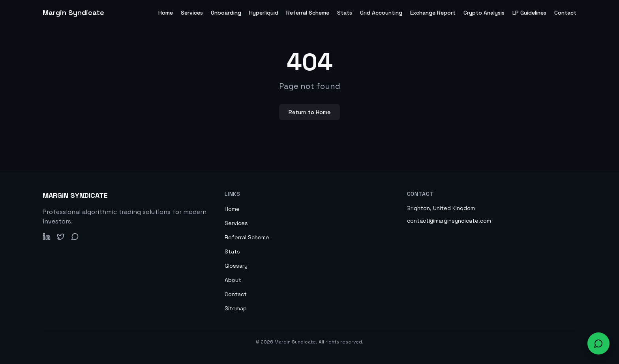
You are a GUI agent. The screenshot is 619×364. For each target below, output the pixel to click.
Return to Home (309, 112)
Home (166, 13)
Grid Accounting (381, 13)
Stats (345, 13)
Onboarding (226, 13)
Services (192, 13)
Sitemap (236, 308)
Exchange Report (433, 13)
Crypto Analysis (484, 13)
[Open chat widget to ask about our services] (598, 343)
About (233, 280)
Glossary (236, 266)
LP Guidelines (529, 13)
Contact (565, 13)
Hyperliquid (264, 13)
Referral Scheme (308, 13)
